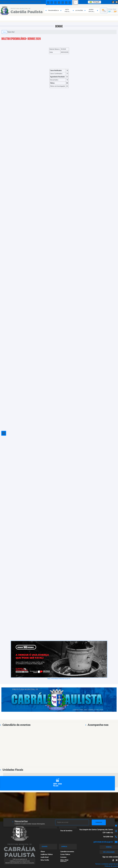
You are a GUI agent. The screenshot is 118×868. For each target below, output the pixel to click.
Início (4, 32)
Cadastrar (99, 822)
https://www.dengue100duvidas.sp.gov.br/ (59, 679)
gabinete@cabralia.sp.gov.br (103, 842)
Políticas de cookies (111, 866)
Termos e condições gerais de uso (107, 864)
